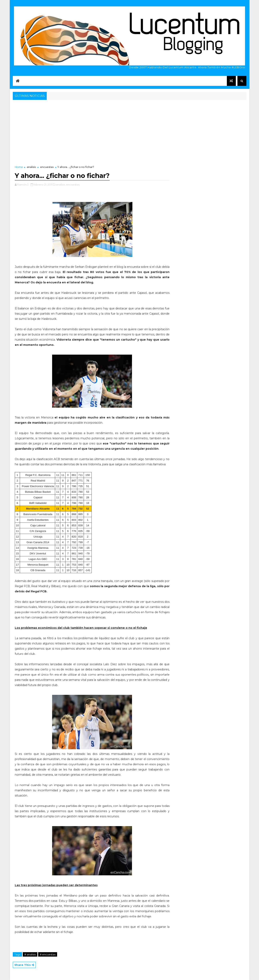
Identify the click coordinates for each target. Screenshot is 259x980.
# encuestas (48, 954)
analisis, (61, 185)
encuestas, (73, 185)
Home (19, 167)
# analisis (30, 954)
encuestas (47, 167)
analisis (31, 167)
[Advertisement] (130, 131)
